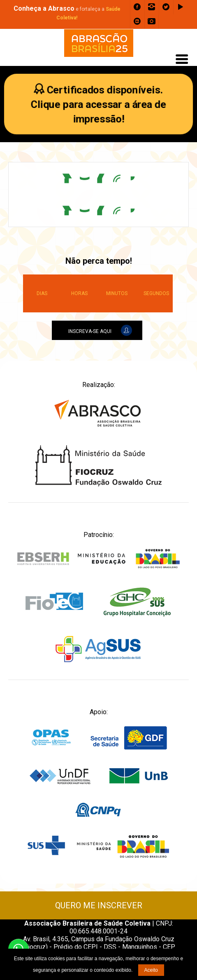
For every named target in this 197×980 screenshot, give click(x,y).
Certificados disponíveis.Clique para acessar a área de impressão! (99, 104)
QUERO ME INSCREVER (99, 905)
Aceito (151, 970)
